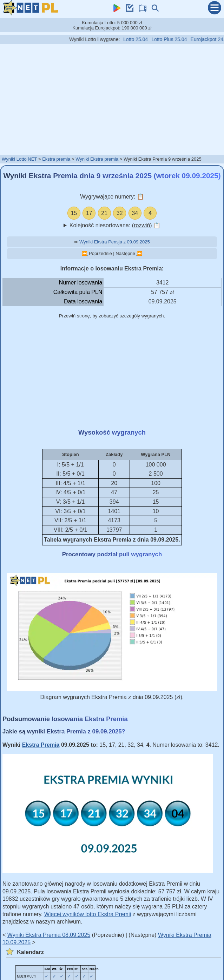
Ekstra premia (56, 159)
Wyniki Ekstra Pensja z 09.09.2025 (115, 242)
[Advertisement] (112, 99)
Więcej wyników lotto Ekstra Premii (88, 914)
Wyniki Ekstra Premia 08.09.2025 (49, 935)
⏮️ (85, 253)
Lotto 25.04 (139, 39)
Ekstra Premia (41, 745)
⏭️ (139, 253)
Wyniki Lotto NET (19, 159)
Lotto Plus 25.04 (173, 39)
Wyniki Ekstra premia (97, 159)
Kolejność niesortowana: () (115, 225)
